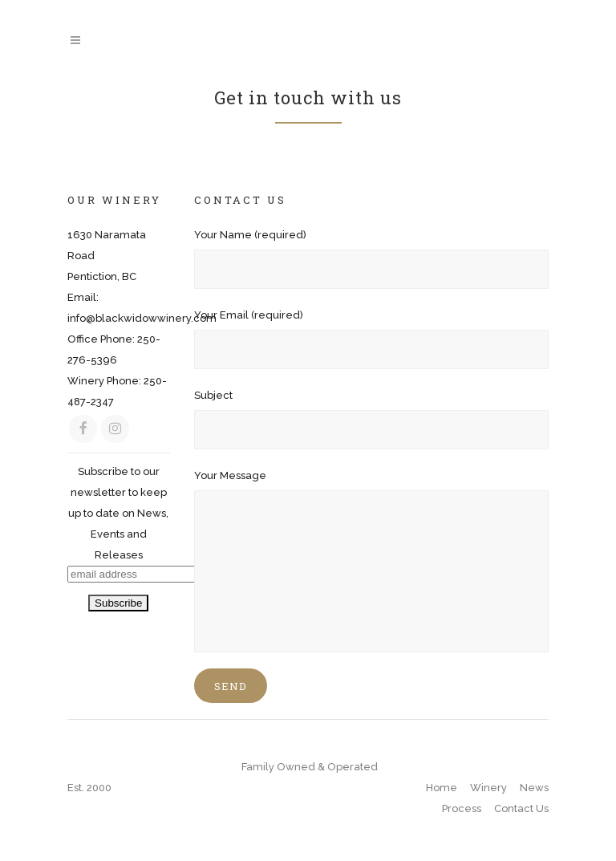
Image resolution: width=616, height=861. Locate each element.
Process (462, 808)
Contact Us (521, 808)
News (534, 788)
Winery (488, 788)
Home (442, 788)
